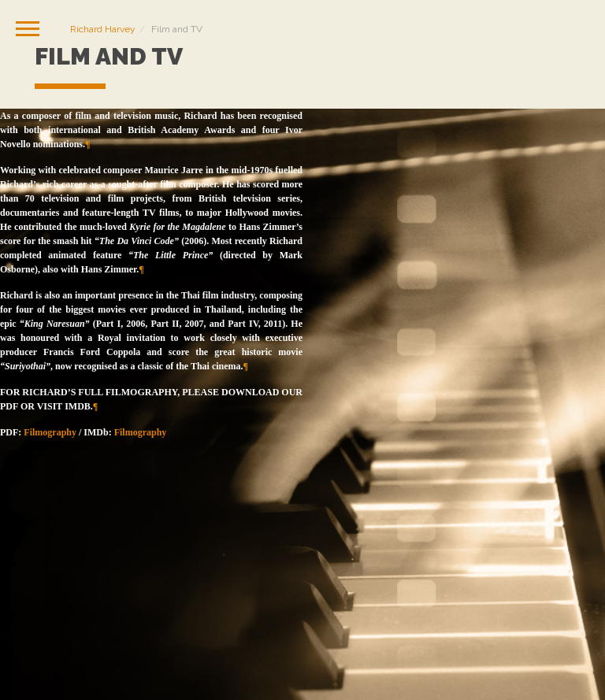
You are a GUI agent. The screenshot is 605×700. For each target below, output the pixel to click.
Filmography (50, 432)
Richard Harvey (103, 29)
